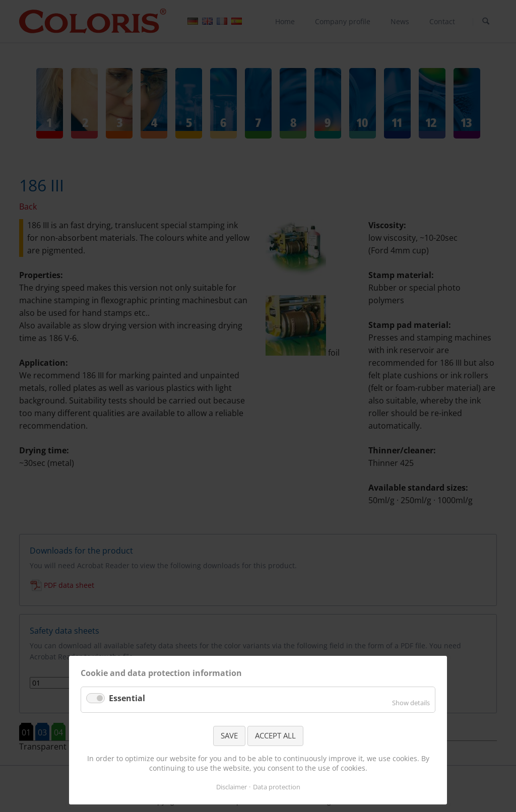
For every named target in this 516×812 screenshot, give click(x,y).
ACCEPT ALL (275, 735)
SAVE (229, 735)
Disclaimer (232, 787)
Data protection (277, 787)
